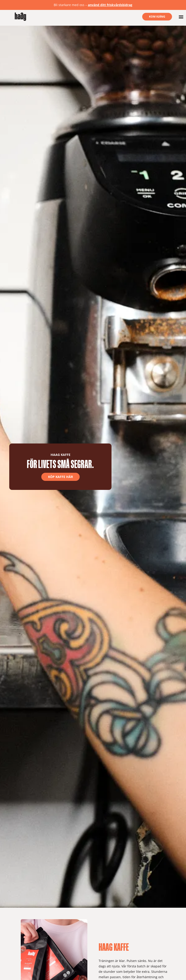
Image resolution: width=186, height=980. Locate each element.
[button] (181, 17)
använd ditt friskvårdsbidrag (110, 5)
